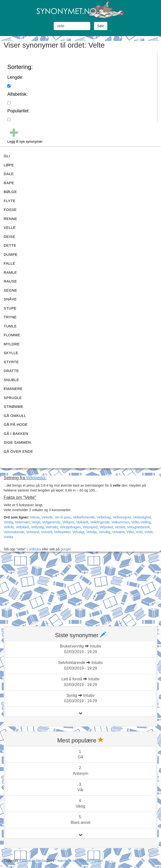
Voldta (8, 537)
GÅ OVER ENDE (18, 451)
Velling (146, 522)
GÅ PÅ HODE (16, 424)
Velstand (33, 532)
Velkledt (82, 522)
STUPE (10, 308)
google (66, 549)
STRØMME (13, 407)
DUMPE (11, 254)
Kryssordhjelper (91, 861)
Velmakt (52, 527)
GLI (7, 156)
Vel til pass (63, 517)
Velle (135, 522)
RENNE (10, 219)
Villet (130, 532)
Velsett (120, 527)
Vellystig (37, 527)
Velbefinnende (84, 517)
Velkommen (121, 522)
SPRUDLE (13, 398)
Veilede (47, 517)
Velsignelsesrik (138, 527)
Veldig (8, 522)
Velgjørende (51, 522)
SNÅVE (10, 299)
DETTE (10, 245)
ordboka (34, 549)
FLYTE (10, 201)
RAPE (9, 183)
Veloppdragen (70, 527)
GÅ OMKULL (15, 416)
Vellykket (22, 527)
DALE (9, 174)
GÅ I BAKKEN (16, 434)
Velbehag (104, 517)
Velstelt (47, 532)
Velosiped (90, 527)
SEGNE (10, 290)
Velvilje (92, 532)
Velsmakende (14, 532)
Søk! (101, 26)
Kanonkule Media (33, 861)
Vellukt (9, 527)
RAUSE (10, 281)
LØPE (9, 165)
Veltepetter (62, 532)
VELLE (10, 227)
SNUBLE (11, 380)
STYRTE (11, 362)
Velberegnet (122, 517)
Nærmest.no (67, 861)
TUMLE (10, 326)
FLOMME (12, 335)
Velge (36, 522)
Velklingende (100, 522)
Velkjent (68, 522)
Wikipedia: (36, 478)
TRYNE (10, 317)
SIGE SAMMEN (17, 442)
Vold (139, 532)
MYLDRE (12, 344)
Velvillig (104, 532)
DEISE (10, 237)
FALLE (10, 263)
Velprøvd (106, 527)
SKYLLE (11, 353)
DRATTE (11, 371)
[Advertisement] (40, 590)
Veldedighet (142, 517)
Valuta (35, 517)
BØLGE (10, 192)
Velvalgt (78, 532)
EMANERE (13, 389)
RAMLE (10, 272)
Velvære (118, 532)
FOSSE (10, 210)
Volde (149, 532)
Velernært (22, 522)
